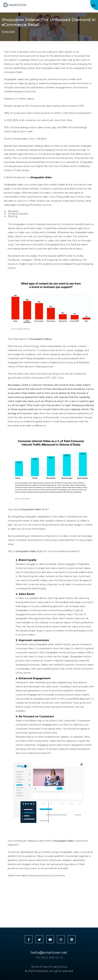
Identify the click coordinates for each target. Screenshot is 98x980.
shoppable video (84, 232)
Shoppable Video (31, 509)
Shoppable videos (14, 79)
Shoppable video (14, 185)
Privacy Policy (58, 967)
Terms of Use (39, 967)
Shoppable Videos (41, 339)
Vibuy (37, 852)
